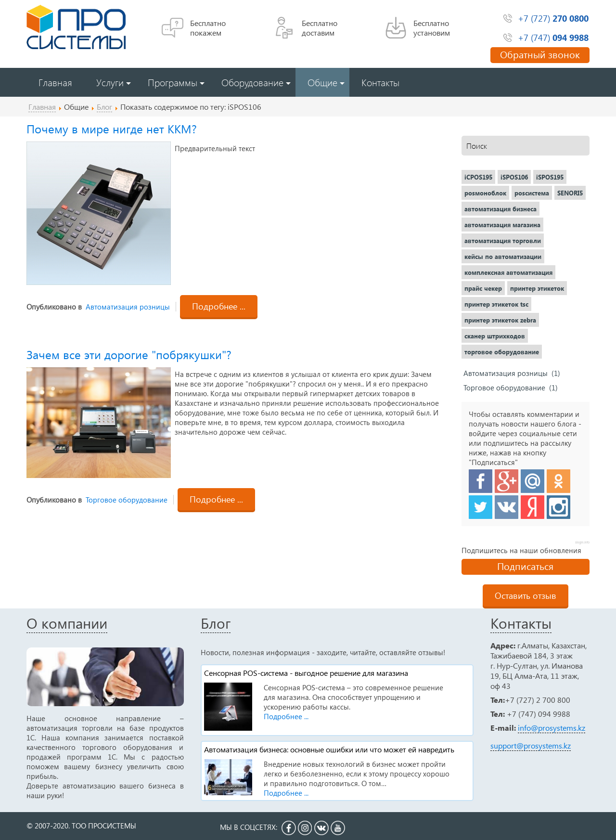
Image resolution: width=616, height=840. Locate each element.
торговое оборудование (502, 352)
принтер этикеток (537, 288)
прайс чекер (483, 288)
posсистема (532, 193)
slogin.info (582, 542)
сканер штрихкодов (495, 336)
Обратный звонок (540, 54)
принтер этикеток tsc (496, 304)
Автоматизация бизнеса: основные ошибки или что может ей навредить (329, 749)
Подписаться (525, 566)
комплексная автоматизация (508, 272)
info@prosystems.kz (552, 728)
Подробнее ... (219, 306)
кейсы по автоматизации (503, 256)
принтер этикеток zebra (500, 320)
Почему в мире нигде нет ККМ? (112, 129)
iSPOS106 (514, 177)
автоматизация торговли (503, 240)
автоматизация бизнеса (500, 209)
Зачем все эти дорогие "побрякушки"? (129, 354)
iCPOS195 (478, 177)
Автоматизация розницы (128, 307)
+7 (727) (553, 18)
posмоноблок (485, 193)
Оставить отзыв (526, 595)
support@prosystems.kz (531, 745)
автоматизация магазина (502, 225)
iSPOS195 (550, 177)
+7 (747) (553, 37)
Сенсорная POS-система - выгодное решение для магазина (306, 673)
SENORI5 (570, 193)
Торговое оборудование (127, 500)
